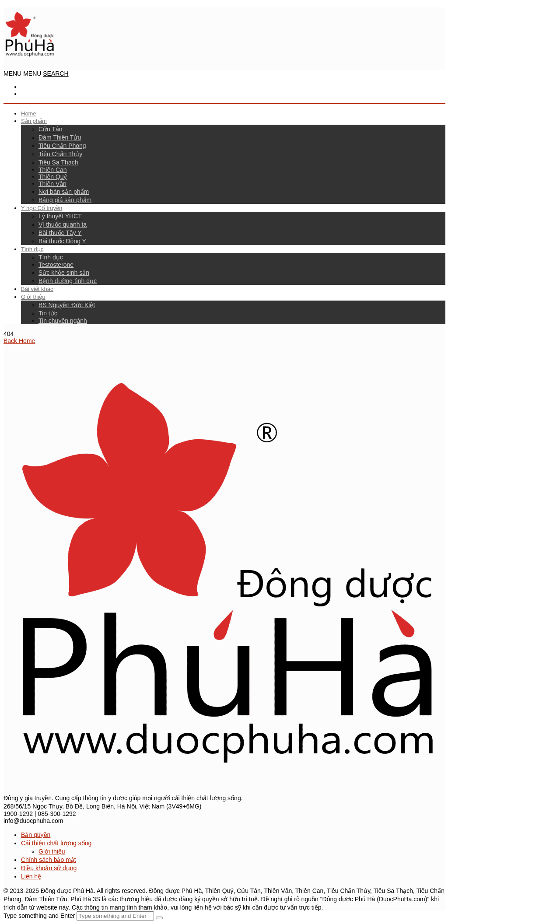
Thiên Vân (52, 184)
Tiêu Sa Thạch (58, 162)
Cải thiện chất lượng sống (56, 843)
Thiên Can (53, 170)
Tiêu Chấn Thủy (60, 154)
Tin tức (48, 313)
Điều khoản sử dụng (49, 868)
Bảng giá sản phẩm (65, 200)
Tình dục (32, 249)
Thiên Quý (53, 177)
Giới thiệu (33, 297)
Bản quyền (36, 835)
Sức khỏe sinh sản (64, 273)
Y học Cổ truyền (42, 208)
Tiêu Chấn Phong (62, 146)
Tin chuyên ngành (63, 321)
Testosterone (56, 265)
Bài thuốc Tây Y (60, 233)
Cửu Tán (51, 129)
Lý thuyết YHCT (60, 216)
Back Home (19, 341)
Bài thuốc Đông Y (62, 241)
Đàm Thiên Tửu (60, 137)
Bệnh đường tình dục (68, 281)
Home (29, 114)
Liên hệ (31, 876)
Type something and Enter (39, 916)
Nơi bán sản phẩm (64, 192)
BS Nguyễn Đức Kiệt (67, 305)
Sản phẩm (34, 121)
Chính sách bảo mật (49, 860)
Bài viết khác (37, 289)
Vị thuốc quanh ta (63, 224)
